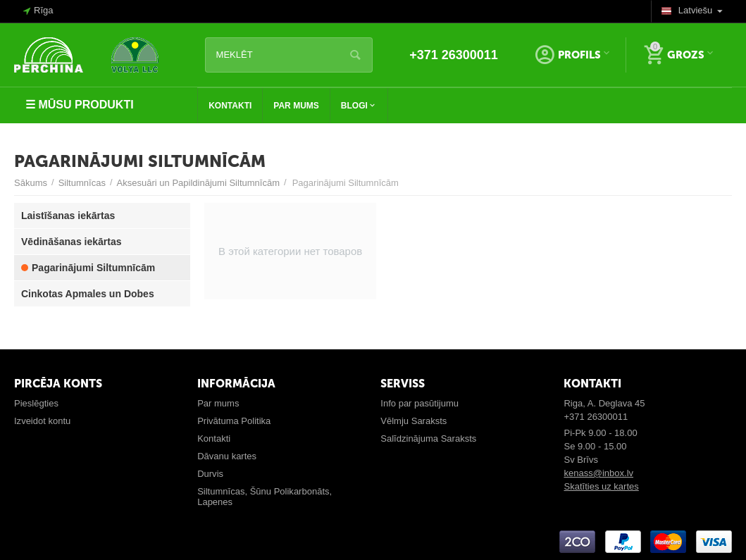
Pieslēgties (36, 403)
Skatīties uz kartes (601, 486)
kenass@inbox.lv (598, 473)
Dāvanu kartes (227, 456)
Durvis (210, 474)
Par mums (218, 403)
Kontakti (214, 438)
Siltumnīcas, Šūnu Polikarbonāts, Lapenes (265, 497)
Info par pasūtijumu (419, 403)
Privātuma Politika (234, 421)
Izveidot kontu (42, 421)
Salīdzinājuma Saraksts (428, 438)
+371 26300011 (454, 55)
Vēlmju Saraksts (414, 421)
